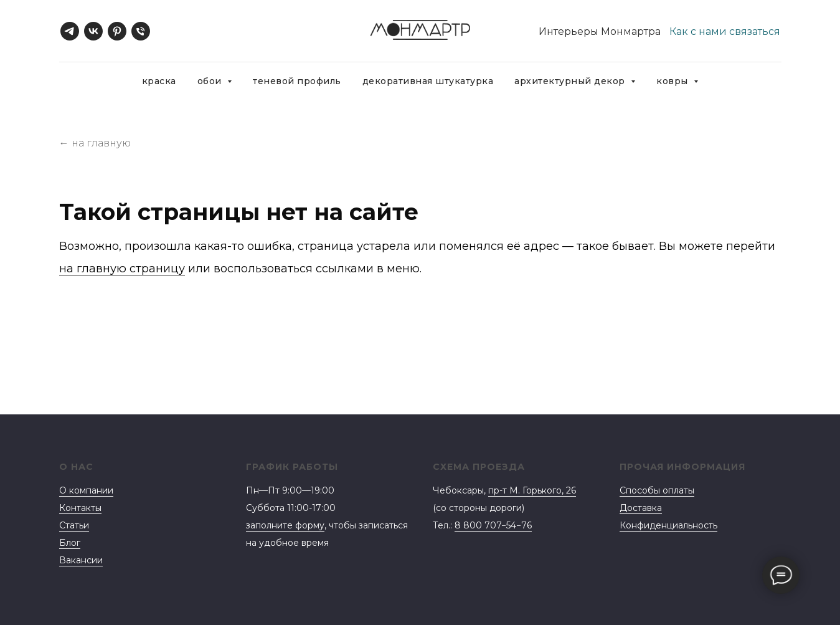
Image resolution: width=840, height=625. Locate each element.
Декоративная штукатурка (428, 81)
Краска (159, 81)
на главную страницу (122, 269)
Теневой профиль (297, 81)
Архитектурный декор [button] (571, 81)
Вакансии (81, 560)
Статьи (74, 525)
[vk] (93, 31)
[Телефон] (141, 31)
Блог (70, 543)
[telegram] (70, 31)
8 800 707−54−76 (493, 525)
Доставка (641, 508)
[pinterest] (117, 31)
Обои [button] (211, 81)
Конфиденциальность (668, 525)
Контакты (80, 508)
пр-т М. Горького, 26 (532, 490)
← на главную (95, 143)
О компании (86, 490)
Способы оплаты (657, 490)
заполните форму (285, 525)
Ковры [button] (673, 81)
